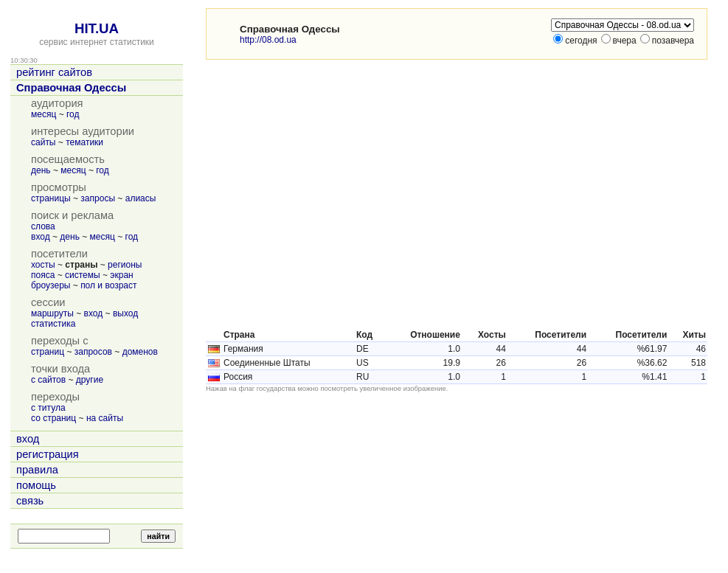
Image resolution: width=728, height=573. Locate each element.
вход (41, 237)
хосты (43, 265)
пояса (43, 275)
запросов (93, 352)
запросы (98, 198)
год (73, 114)
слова (43, 226)
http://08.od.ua (268, 40)
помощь (36, 485)
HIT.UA (97, 28)
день (41, 170)
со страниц (53, 418)
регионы (125, 265)
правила (37, 470)
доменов (140, 352)
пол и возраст (108, 285)
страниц (48, 352)
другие (90, 380)
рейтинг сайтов (54, 72)
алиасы (141, 198)
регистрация (48, 454)
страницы (51, 198)
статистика (53, 324)
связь (30, 501)
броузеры (51, 285)
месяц (44, 114)
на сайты (105, 418)
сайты (44, 142)
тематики (84, 142)
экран (121, 275)
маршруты (52, 313)
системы (83, 275)
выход (125, 313)
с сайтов (48, 380)
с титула (48, 408)
